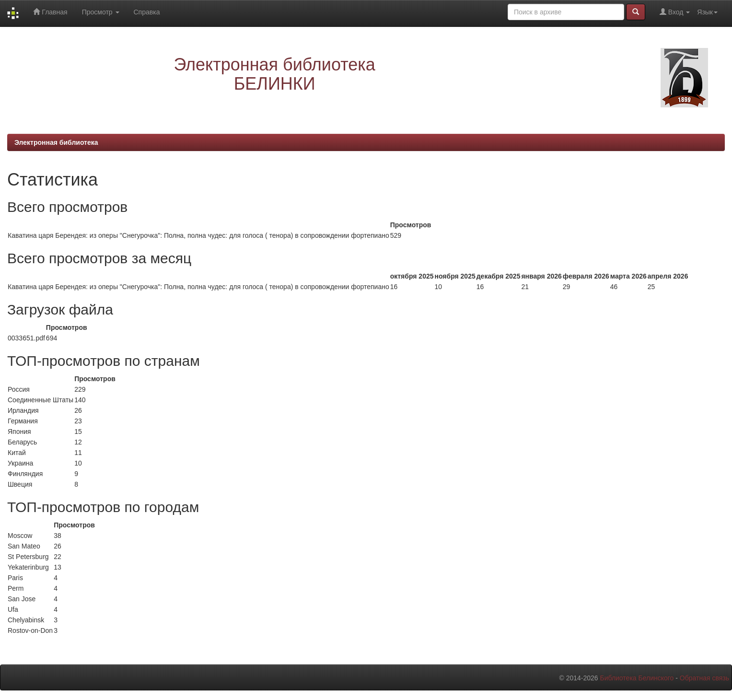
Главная (50, 12)
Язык (707, 12)
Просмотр (101, 12)
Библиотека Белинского (637, 678)
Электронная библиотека (56, 142)
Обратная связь (704, 678)
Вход (675, 12)
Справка (147, 12)
